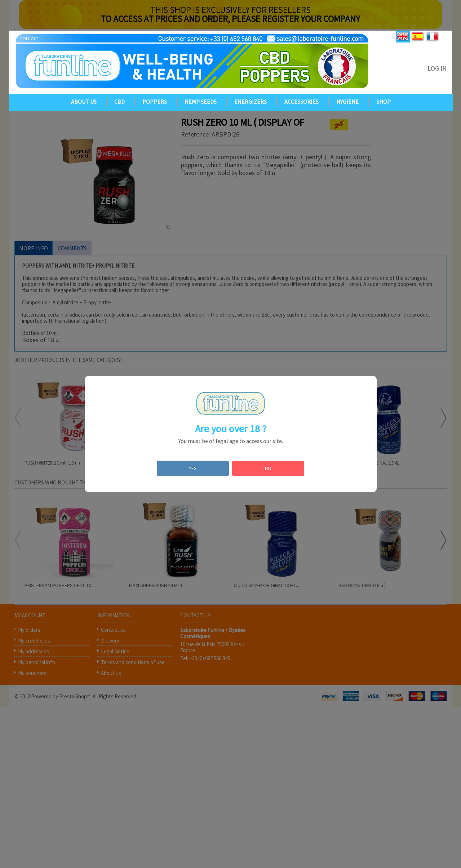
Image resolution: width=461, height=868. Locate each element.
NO (268, 468)
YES (193, 468)
